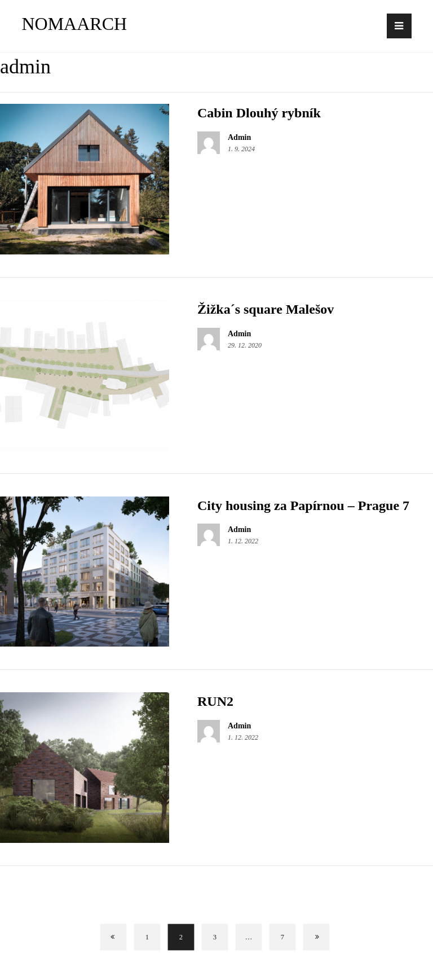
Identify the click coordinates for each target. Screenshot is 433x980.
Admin (239, 138)
